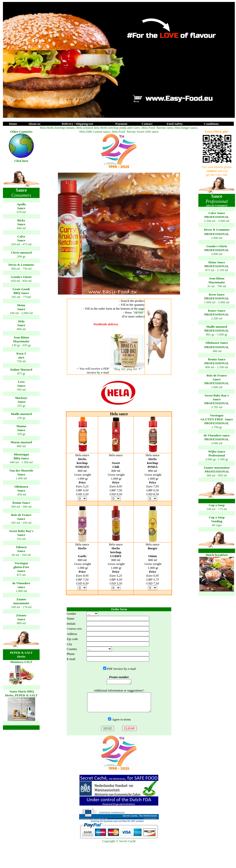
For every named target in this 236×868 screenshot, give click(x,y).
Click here (21, 161)
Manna (21, 426)
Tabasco (21, 547)
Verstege (217, 415)
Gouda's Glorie (21, 277)
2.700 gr (217, 427)
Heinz (21, 305)
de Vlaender (21, 583)
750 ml (21, 361)
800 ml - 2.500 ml (217, 367)
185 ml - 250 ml (21, 523)
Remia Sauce (21, 503)
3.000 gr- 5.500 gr (217, 455)
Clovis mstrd (21, 252)
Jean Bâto (21, 337)
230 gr (21, 418)
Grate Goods (21, 289)
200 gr (21, 256)
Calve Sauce (217, 213)
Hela (21, 321)
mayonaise (21, 603)
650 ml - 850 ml (21, 281)
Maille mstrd (21, 414)
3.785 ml (217, 407)
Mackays (21, 398)
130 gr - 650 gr (21, 345)
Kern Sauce (217, 294)
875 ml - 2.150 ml (217, 270)
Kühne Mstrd (21, 370)
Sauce (21, 208)
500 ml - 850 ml (217, 475)
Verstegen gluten (21, 565)
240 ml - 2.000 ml (21, 313)
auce (21, 357)
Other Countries (21, 132)
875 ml (21, 575)
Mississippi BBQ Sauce (21, 456)
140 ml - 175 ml (217, 509)
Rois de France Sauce (217, 377)
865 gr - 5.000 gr (217, 334)
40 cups (217, 525)
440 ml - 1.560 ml (21, 462)
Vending (217, 521)
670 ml (21, 212)
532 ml (21, 539)
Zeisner (21, 615)
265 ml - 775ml (21, 297)
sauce (21, 587)
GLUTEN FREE (212, 419)
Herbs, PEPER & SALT (21, 695)
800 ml (21, 329)
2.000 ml (217, 238)
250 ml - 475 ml (21, 244)
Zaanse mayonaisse (217, 468)
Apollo (21, 204)
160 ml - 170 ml (21, 607)
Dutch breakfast (217, 555)
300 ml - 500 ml (21, 507)
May (16, 341)
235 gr (21, 406)
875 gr (21, 373)
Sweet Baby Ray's (21, 531)
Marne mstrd (21, 442)
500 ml (21, 390)
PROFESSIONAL (217, 217)
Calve (21, 236)
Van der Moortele (21, 470)
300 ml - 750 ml (21, 269)
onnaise (24, 341)
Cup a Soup (217, 505)
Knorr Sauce (217, 311)
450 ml (21, 494)
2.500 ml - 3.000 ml (217, 221)
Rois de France (21, 515)
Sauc (21, 309)
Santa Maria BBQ (21, 691)
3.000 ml (217, 254)
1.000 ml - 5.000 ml (217, 302)
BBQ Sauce (21, 293)
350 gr (21, 434)
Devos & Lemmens (21, 265)
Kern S (21, 353)
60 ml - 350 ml (21, 555)
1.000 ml (21, 478)
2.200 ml (217, 318)
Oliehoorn (21, 487)
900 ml (217, 351)
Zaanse (21, 599)
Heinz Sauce (217, 262)
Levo (21, 382)
